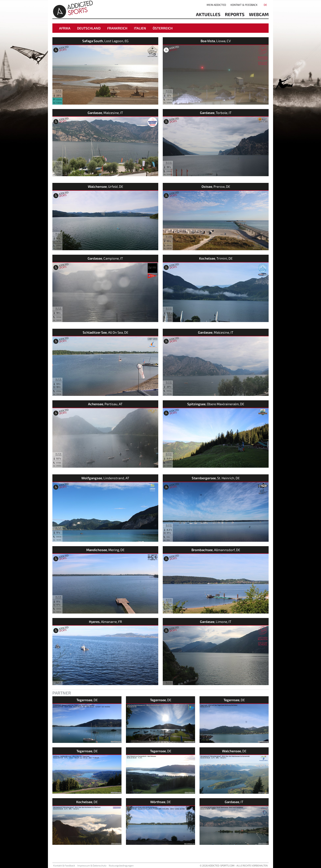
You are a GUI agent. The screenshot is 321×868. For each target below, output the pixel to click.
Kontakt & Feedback (244, 5)
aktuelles (208, 14)
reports (235, 14)
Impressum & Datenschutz (92, 865)
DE (265, 5)
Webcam (259, 14)
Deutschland (89, 28)
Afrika (65, 28)
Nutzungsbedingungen (121, 865)
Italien (140, 28)
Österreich (163, 28)
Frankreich (117, 28)
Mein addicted (216, 5)
